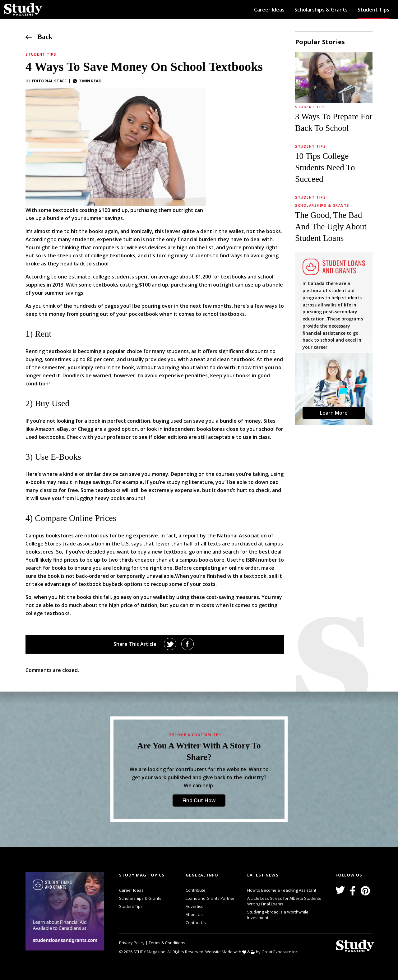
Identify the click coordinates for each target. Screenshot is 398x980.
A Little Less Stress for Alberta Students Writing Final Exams (284, 901)
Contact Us (196, 922)
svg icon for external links (106, 873)
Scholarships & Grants (321, 10)
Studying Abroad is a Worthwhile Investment (278, 915)
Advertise (195, 906)
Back (39, 37)
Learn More (334, 413)
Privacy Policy (132, 943)
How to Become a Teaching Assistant (282, 890)
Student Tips (373, 10)
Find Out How (199, 800)
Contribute (196, 890)
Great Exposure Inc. (281, 952)
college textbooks (113, 255)
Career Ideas (269, 10)
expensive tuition (118, 239)
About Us (194, 914)
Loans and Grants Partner (210, 898)
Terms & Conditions (167, 943)
